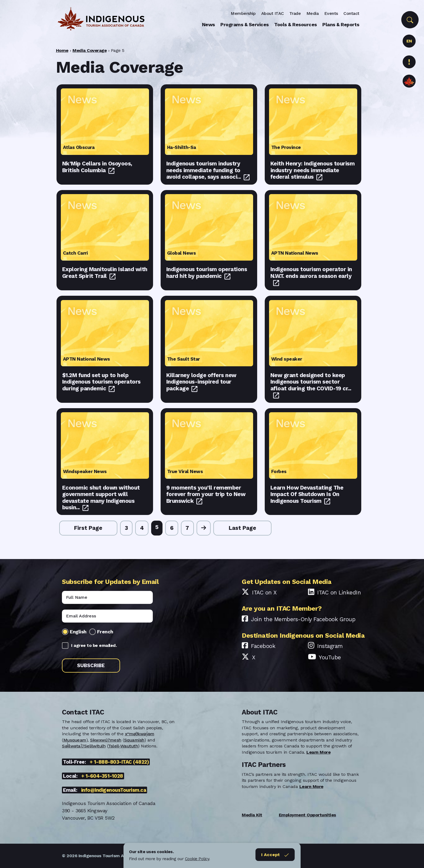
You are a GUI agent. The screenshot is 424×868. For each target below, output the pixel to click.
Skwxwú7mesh (106, 740)
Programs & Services (245, 24)
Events (331, 13)
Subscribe (91, 665)
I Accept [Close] (275, 855)
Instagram (330, 646)
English (78, 632)
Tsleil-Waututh (123, 746)
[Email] (107, 616)
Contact (351, 13)
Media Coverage (90, 50)
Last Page (242, 528)
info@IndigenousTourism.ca (114, 790)
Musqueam (75, 740)
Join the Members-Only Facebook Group (303, 619)
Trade (295, 13)
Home (62, 50)
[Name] (107, 597)
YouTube (330, 657)
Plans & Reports (341, 24)
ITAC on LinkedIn (339, 593)
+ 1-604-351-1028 (102, 776)
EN (409, 41)
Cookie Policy (197, 859)
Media (313, 13)
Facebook (263, 646)
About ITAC (273, 13)
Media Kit (252, 815)
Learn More (318, 752)
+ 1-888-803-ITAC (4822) (119, 762)
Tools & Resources (296, 24)
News (208, 24)
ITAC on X (264, 593)
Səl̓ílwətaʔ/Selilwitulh (84, 746)
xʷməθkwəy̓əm (140, 734)
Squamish (134, 740)
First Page (88, 528)
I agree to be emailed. (94, 645)
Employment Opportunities (307, 815)
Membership (243, 13)
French (105, 632)
